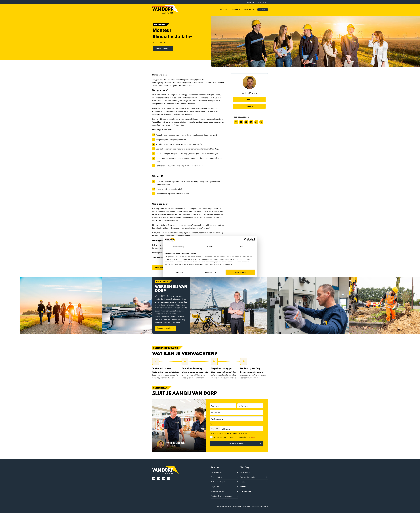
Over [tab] (242, 247)
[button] (239, 10)
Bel (249, 99)
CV (211, 424)
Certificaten (264, 506)
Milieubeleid (245, 506)
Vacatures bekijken (165, 328)
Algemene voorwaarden (221, 506)
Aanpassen (210, 272)
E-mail (249, 106)
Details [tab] (210, 247)
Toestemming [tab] (178, 247)
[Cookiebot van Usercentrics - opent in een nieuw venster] (246, 240)
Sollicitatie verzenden (237, 444)
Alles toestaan (240, 272)
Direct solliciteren (162, 48)
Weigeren (180, 272)
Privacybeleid (235, 506)
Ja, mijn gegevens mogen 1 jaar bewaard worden (235, 437)
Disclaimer (255, 506)
